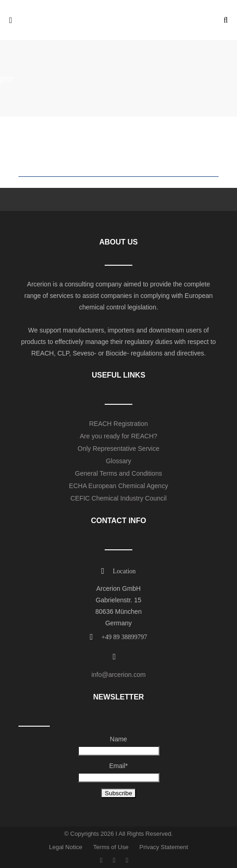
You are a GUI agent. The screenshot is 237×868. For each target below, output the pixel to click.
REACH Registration (118, 424)
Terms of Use (111, 847)
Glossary (118, 461)
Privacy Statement (164, 847)
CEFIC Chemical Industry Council (119, 498)
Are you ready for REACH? (118, 436)
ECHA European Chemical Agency (119, 486)
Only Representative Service (118, 449)
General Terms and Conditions (119, 473)
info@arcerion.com (118, 675)
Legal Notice (65, 847)
